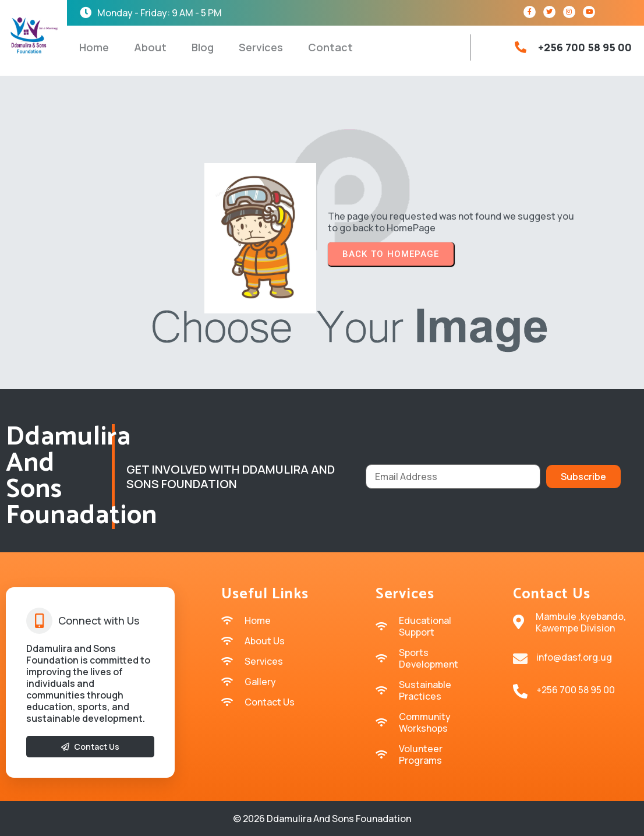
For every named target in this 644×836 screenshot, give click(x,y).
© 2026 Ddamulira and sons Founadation (322, 819)
